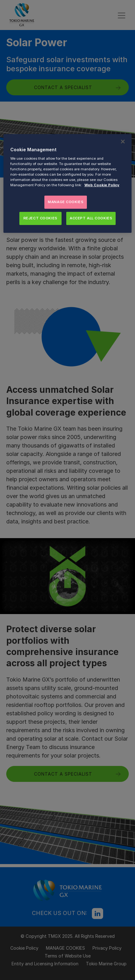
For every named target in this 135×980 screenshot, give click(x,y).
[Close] (123, 142)
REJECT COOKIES (40, 218)
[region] (67, 183)
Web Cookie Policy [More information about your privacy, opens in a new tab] (102, 185)
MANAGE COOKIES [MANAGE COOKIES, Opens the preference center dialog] (66, 202)
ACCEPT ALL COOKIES (91, 218)
